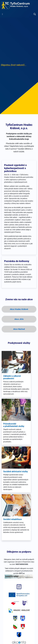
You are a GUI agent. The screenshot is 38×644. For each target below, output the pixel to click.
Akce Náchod (19, 329)
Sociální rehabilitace (13, 519)
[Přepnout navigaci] (2, 14)
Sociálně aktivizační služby (16, 471)
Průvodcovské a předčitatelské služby (14, 425)
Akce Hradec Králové (19, 309)
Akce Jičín (19, 319)
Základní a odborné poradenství (12, 377)
